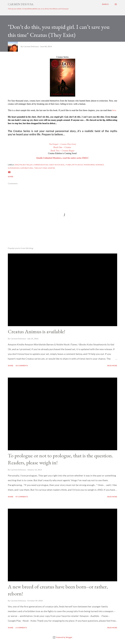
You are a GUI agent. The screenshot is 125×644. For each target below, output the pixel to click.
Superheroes (14, 168)
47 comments (22, 497)
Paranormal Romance (94, 165)
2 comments (21, 628)
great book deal (57, 165)
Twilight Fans (40, 168)
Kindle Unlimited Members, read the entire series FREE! (62, 158)
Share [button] (11, 177)
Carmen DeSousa (21, 4)
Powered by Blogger (62, 637)
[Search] (105, 4)
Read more (112, 366)
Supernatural (27, 168)
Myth (75, 165)
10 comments (22, 366)
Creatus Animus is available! (37, 331)
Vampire (51, 168)
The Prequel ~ (62, 144)
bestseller (28, 165)
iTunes (68, 165)
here (114, 110)
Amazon (18, 165)
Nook (80, 165)
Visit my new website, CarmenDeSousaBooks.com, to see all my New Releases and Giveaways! (38, 9)
